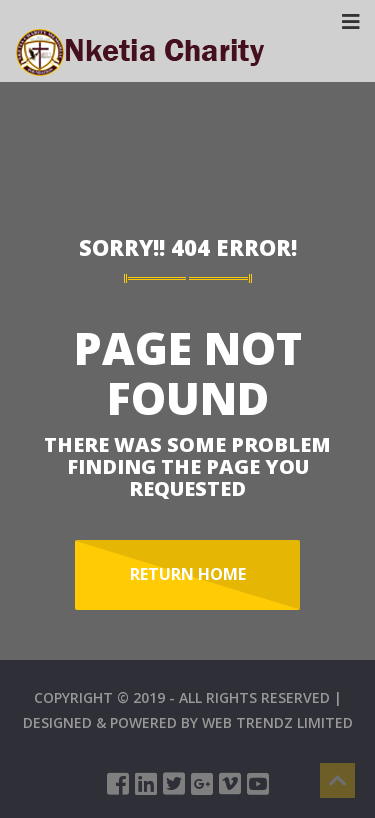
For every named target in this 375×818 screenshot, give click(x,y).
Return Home (188, 574)
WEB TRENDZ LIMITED (277, 722)
